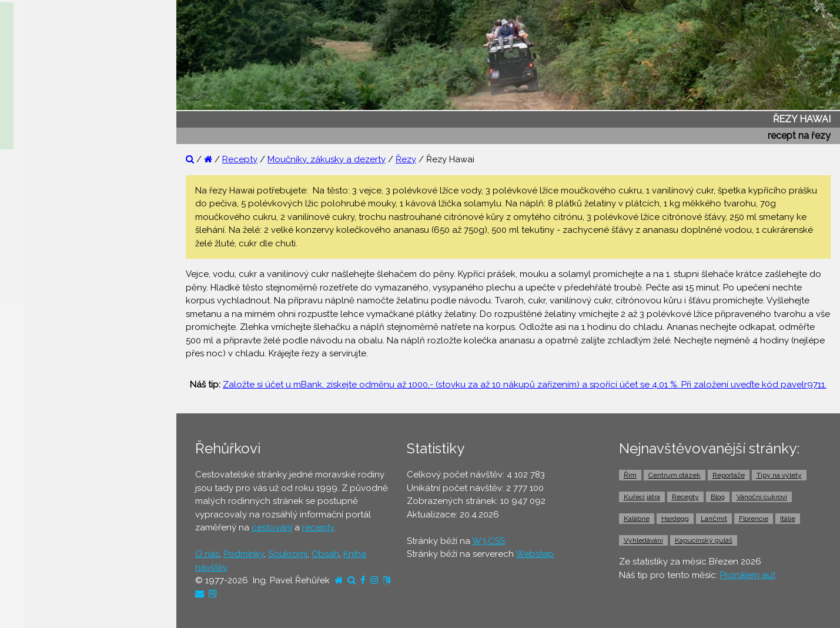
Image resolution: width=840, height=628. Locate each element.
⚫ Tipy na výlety (47, 232)
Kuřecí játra (642, 497)
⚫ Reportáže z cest (54, 186)
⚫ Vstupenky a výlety (58, 526)
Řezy (406, 159)
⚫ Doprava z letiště (54, 457)
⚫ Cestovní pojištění (55, 367)
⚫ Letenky (35, 390)
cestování (272, 527)
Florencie (754, 519)
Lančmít (714, 519)
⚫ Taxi (26, 480)
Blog (718, 497)
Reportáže (729, 475)
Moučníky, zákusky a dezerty (327, 159)
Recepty (240, 159)
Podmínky (244, 554)
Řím (630, 475)
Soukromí (288, 554)
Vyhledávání (643, 540)
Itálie (788, 519)
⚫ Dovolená (39, 322)
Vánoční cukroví (762, 497)
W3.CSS (488, 541)
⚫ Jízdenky (37, 412)
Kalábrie (637, 519)
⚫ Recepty (36, 277)
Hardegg (675, 519)
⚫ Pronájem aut (46, 503)
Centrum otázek (675, 475)
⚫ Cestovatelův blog (57, 254)
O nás (207, 554)
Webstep (535, 554)
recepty (318, 527)
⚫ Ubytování (40, 345)
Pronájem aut (748, 575)
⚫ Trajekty (35, 435)
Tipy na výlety (779, 475)
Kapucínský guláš (704, 540)
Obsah (325, 554)
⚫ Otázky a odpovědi (59, 209)
